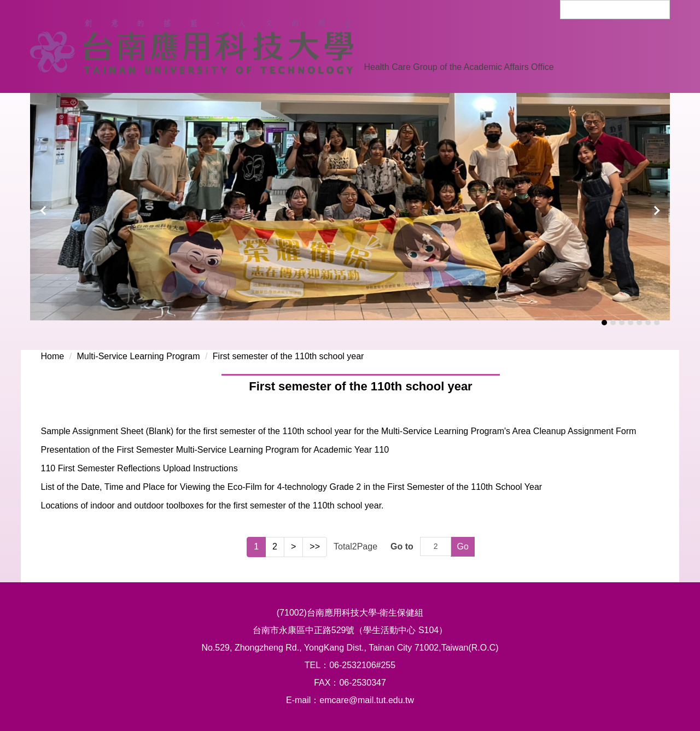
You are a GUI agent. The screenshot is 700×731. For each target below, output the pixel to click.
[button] (44, 210)
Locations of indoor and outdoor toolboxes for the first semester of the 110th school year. (212, 505)
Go (462, 546)
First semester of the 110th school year (288, 356)
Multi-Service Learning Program (139, 356)
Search (656, 8)
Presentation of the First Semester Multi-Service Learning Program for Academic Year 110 (215, 450)
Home (52, 356)
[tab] (604, 323)
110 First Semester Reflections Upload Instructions (139, 468)
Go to (402, 546)
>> (315, 546)
